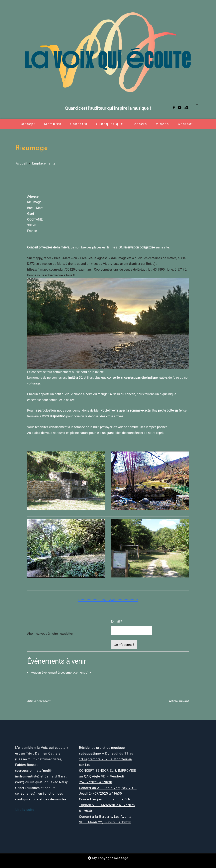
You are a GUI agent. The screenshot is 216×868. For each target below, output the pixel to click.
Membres (53, 124)
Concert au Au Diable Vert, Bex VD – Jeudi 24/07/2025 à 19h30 (108, 791)
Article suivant (179, 701)
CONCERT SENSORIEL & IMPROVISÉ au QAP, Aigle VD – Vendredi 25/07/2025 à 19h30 (108, 776)
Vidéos (162, 124)
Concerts (79, 124)
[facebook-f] (174, 108)
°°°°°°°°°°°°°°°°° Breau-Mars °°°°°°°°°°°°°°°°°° (108, 600)
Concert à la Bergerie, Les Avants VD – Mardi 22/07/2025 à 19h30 (105, 820)
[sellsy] (186, 108)
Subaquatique (110, 124)
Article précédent (39, 701)
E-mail (116, 621)
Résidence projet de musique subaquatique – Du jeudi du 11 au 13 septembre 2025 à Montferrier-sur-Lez (106, 756)
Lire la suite (25, 810)
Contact (185, 124)
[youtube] (180, 108)
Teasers (140, 124)
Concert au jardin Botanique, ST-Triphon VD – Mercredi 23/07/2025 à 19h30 (107, 805)
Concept (27, 124)
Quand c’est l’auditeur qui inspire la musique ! (108, 108)
